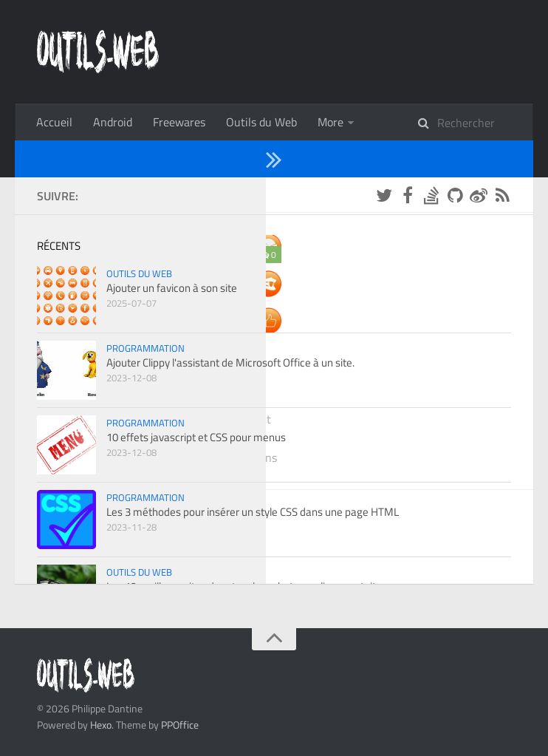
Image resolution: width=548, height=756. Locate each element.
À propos (438, 122)
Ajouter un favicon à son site (161, 409)
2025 (96, 231)
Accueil (54, 122)
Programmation (357, 122)
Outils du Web (261, 122)
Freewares (179, 122)
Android (113, 122)
